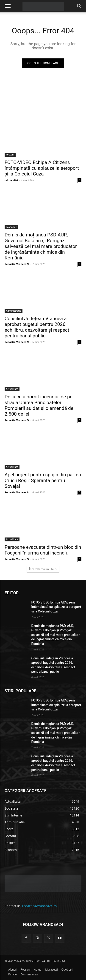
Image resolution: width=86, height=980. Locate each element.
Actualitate (12, 389)
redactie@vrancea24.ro (40, 906)
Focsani (10, 155)
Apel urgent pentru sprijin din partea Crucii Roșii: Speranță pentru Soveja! (43, 480)
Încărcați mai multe (43, 569)
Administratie (14, 311)
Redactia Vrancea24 (17, 264)
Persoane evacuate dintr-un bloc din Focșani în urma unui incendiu (43, 550)
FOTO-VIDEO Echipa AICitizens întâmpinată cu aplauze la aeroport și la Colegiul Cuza (42, 168)
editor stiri (11, 180)
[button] (8, 6)
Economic (11, 227)
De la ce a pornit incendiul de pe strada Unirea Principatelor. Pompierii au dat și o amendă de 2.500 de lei (39, 405)
